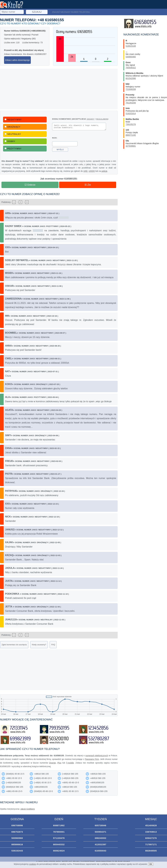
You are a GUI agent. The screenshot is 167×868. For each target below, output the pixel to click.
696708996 (17, 825)
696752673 (17, 832)
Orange (52, 763)
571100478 (59, 838)
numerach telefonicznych (97, 756)
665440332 (59, 844)
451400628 (151, 825)
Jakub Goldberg (28, 809)
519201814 (131, 113)
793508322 (131, 68)
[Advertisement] (59, 89)
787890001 (59, 832)
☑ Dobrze (30, 185)
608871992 (59, 825)
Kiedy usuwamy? (39, 645)
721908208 (131, 89)
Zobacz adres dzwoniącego (17, 60)
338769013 (151, 832)
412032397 (101, 844)
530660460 (131, 57)
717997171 (151, 844)
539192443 (17, 851)
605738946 (101, 825)
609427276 (151, 838)
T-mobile (70, 763)
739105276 (131, 124)
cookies (33, 864)
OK (151, 864)
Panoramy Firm (92, 759)
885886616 (17, 844)
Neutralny (13, 134)
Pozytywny (13, 149)
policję (104, 171)
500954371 (101, 832)
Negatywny (13, 120)
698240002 (101, 838)
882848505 (151, 851)
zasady (90, 119)
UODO (92, 171)
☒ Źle (88, 185)
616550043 (101, 851)
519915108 (131, 46)
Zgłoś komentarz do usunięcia (14, 645)
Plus (59, 763)
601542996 (131, 78)
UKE (85, 171)
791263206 (131, 103)
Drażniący (12, 127)
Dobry (10, 141)
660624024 (59, 851)
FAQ (53, 645)
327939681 (131, 146)
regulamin (102, 119)
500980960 (17, 838)
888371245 (131, 135)
